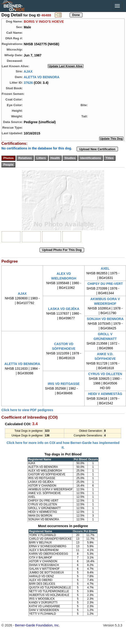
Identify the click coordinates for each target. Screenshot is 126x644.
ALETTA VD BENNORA (42, 77)
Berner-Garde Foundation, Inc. (37, 625)
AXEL (105, 268)
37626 (28, 82)
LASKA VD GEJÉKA (64, 309)
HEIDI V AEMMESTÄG (105, 394)
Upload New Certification (97, 149)
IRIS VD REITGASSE (64, 384)
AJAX (28, 71)
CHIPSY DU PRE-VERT (105, 284)
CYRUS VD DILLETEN (105, 374)
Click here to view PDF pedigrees (27, 410)
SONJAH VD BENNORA (105, 319)
